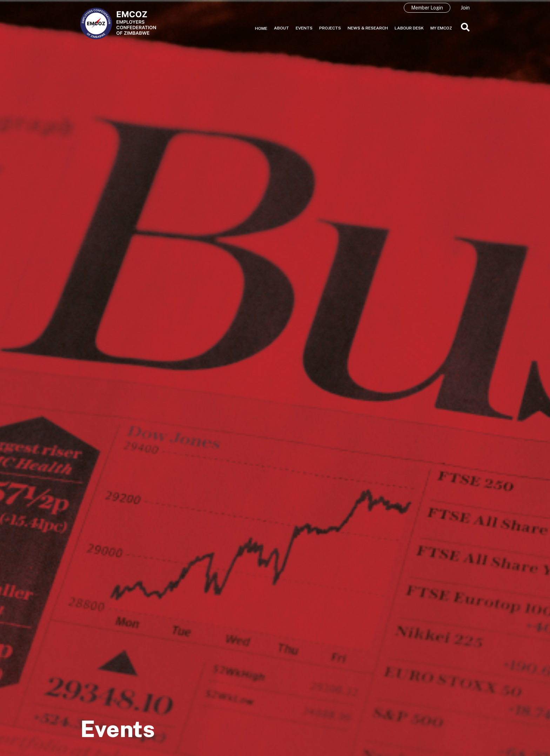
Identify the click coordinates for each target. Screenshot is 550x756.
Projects (330, 28)
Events (304, 28)
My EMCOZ (441, 28)
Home (261, 28)
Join (465, 8)
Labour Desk (409, 28)
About (281, 28)
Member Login (427, 8)
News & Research (368, 28)
